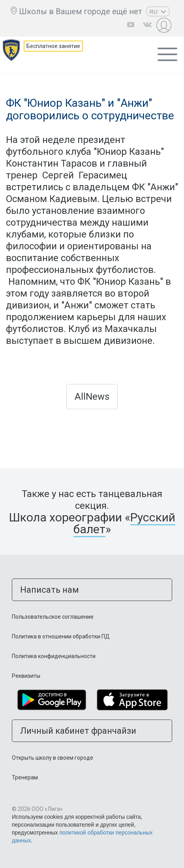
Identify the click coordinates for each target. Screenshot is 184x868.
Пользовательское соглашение (53, 617)
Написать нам (50, 590)
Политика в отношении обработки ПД (61, 636)
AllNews (92, 397)
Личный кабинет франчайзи (78, 731)
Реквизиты (26, 676)
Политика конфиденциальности (54, 656)
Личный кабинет (165, 25)
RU (158, 12)
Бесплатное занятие (53, 46)
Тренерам (25, 777)
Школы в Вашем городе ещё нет (81, 11)
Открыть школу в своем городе (53, 758)
